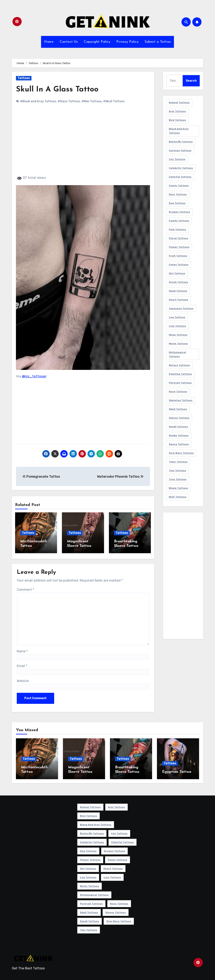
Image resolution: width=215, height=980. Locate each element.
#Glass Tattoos (69, 101)
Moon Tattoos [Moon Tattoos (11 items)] (178, 335)
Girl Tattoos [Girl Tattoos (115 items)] (177, 273)
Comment (25, 589)
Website (23, 680)
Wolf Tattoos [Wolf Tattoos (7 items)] (178, 497)
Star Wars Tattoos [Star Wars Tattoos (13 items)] (181, 453)
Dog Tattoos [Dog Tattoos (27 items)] (177, 203)
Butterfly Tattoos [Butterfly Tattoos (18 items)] (181, 142)
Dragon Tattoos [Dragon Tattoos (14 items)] (179, 212)
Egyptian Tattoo (177, 771)
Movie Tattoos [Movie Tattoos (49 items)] (178, 344)
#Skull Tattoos (114, 101)
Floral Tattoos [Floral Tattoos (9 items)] (179, 238)
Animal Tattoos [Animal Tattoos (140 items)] (179, 102)
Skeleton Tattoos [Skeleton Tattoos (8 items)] (181, 400)
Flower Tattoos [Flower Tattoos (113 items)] (179, 247)
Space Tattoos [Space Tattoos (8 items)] (179, 444)
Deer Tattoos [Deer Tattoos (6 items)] (178, 194)
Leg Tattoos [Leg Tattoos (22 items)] (177, 317)
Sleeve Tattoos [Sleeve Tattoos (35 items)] (179, 418)
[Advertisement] (84, 143)
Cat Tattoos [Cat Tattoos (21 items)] (177, 159)
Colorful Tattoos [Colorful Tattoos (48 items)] (180, 177)
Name (22, 651)
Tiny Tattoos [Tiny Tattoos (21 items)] (177, 471)
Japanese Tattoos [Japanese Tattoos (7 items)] (181, 308)
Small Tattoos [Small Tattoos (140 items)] (178, 427)
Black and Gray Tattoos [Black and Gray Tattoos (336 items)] (179, 131)
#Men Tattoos (92, 101)
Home (49, 42)
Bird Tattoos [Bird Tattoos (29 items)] (177, 120)
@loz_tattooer (34, 376)
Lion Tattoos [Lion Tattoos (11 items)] (177, 326)
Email (22, 665)
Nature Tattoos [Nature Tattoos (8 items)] (179, 365)
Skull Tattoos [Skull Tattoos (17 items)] (178, 409)
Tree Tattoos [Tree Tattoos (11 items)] (178, 479)
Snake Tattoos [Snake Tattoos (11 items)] (179, 435)
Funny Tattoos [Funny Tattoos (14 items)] (179, 265)
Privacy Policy (127, 42)
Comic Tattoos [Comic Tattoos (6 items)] (179, 186)
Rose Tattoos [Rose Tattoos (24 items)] (178, 392)
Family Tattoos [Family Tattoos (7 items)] (179, 221)
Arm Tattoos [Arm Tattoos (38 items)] (177, 111)
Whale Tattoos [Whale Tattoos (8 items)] (179, 488)
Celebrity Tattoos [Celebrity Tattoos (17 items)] (181, 168)
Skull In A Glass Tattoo (58, 90)
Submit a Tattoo (158, 42)
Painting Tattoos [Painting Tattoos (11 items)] (180, 374)
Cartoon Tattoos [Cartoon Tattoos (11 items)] (180, 150)
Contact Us (69, 42)
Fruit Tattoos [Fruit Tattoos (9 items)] (178, 256)
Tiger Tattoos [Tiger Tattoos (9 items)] (178, 462)
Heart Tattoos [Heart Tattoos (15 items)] (179, 300)
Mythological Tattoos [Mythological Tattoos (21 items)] (177, 354)
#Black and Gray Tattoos (38, 101)
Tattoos (24, 78)
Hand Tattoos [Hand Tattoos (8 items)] (178, 291)
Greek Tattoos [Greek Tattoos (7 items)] (179, 282)
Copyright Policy (97, 42)
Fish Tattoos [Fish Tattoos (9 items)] (177, 229)
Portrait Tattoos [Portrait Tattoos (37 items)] (180, 383)
